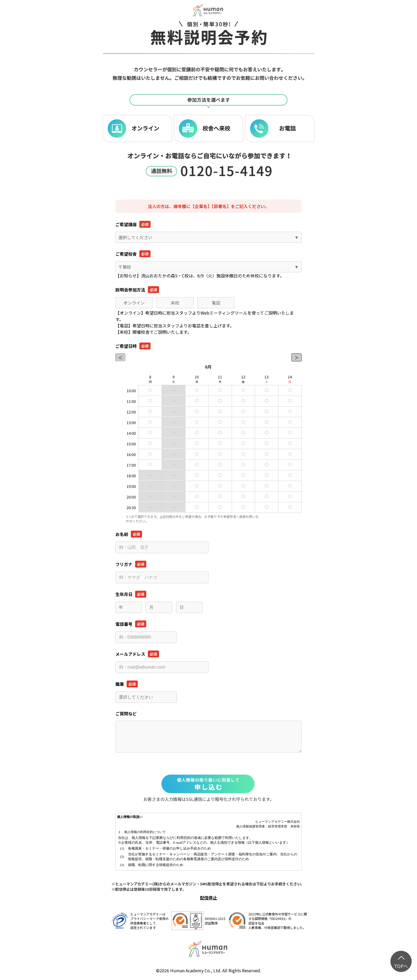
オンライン (134, 303)
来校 (175, 303)
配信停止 (208, 898)
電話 (216, 303)
